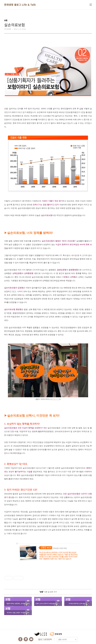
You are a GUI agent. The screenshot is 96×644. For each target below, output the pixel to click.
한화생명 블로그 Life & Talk (20, 5)
